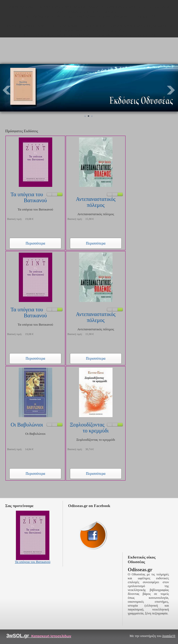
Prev (7, 90)
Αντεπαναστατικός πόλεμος (96, 202)
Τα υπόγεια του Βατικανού (29, 197)
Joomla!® (169, 636)
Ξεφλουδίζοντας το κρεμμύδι (89, 428)
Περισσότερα (35, 243)
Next (171, 90)
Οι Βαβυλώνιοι (27, 425)
